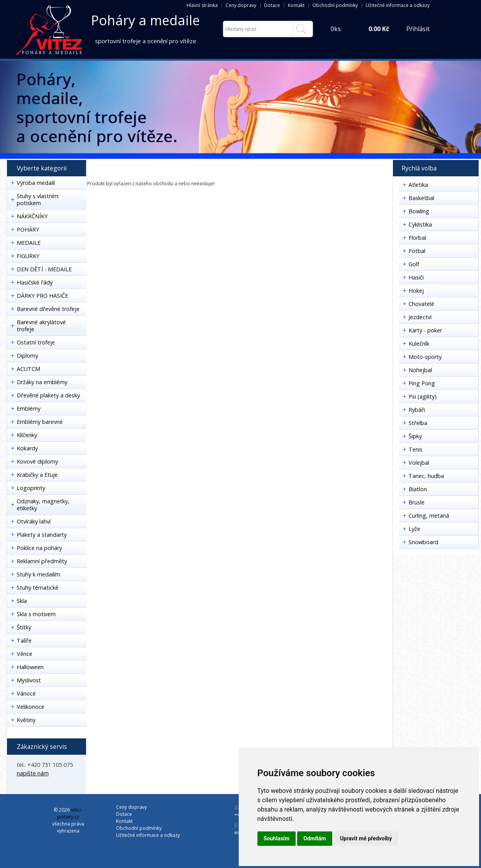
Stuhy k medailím (39, 574)
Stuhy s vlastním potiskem (38, 199)
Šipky (415, 436)
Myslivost (29, 680)
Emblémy (29, 409)
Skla (22, 601)
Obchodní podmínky (335, 5)
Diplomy (27, 356)
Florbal (417, 238)
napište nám (33, 773)
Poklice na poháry (39, 548)
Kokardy (27, 448)
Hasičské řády (35, 282)
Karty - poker (425, 330)
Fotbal (417, 251)
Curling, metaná (429, 516)
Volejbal (419, 463)
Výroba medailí (36, 183)
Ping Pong (422, 383)
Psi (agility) (423, 396)
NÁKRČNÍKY (32, 216)
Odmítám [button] (315, 838)
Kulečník (419, 344)
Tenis (416, 449)
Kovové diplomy (37, 461)
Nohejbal (420, 370)
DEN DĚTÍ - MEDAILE (44, 269)
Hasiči (416, 277)
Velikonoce (31, 707)
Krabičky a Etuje (37, 475)
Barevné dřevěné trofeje (48, 309)
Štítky (24, 627)
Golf (414, 264)
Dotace (272, 5)
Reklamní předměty (42, 561)
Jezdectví (420, 317)
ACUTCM (28, 369)
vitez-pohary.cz (70, 813)
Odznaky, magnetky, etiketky (43, 505)
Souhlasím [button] (277, 838)
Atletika (418, 185)
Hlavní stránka (202, 5)
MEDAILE (29, 243)
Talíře (24, 640)
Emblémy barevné (40, 422)
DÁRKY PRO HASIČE (42, 296)
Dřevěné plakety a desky (48, 395)
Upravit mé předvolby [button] (366, 838)
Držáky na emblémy (42, 382)
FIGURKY (28, 256)
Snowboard (423, 542)
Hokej (416, 291)
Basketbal (421, 198)
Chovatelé (421, 304)
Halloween (30, 667)
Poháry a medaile (145, 20)
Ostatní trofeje (36, 342)
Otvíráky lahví (34, 521)
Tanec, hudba (426, 476)
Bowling (419, 211)
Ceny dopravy (241, 5)
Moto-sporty (425, 357)
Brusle (417, 502)
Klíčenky (27, 435)
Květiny (26, 720)
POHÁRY (28, 229)
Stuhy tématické (38, 588)
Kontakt (296, 5)
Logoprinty (31, 488)
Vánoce (26, 693)
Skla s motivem (36, 614)
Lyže (414, 529)
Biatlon (418, 489)
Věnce (25, 654)
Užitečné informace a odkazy (398, 5)
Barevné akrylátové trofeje (41, 326)
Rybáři (417, 410)
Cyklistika (420, 224)
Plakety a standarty (42, 535)
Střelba (418, 423)
